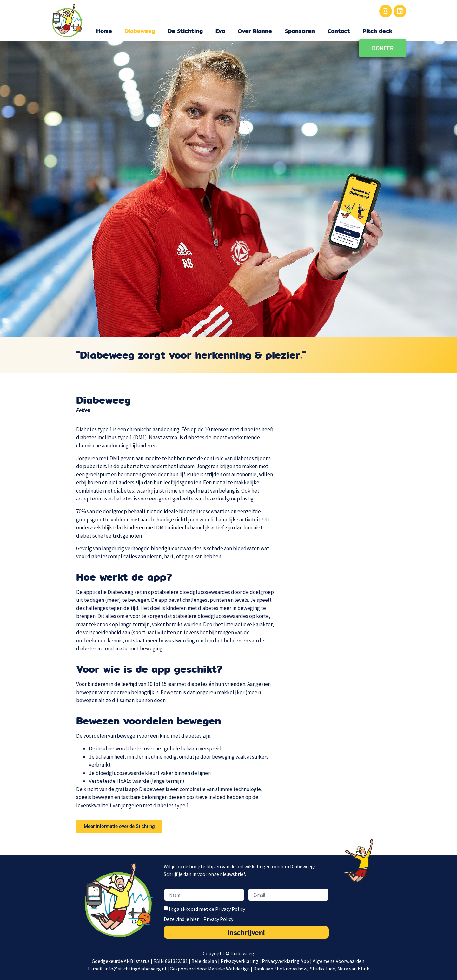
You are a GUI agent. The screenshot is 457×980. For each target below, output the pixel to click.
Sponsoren (300, 31)
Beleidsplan (204, 961)
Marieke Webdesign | (231, 969)
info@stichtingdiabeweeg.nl (135, 969)
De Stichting (185, 31)
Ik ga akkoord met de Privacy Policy (207, 909)
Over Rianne (255, 31)
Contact (339, 31)
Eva (220, 31)
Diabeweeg (140, 31)
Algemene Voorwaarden (339, 961)
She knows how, (292, 969)
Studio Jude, (324, 969)
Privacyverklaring (239, 961)
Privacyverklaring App (286, 961)
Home (104, 31)
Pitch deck (378, 31)
